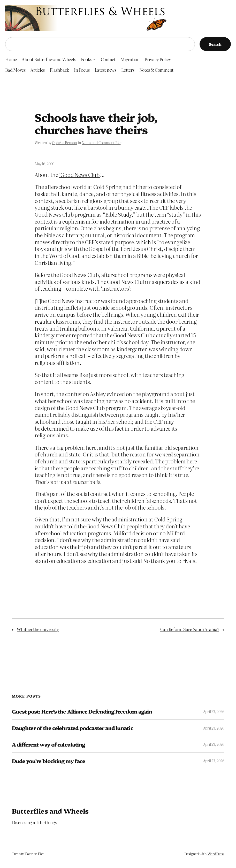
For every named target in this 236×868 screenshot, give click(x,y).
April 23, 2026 (214, 711)
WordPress (216, 854)
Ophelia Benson (64, 143)
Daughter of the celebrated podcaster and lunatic (73, 728)
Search (215, 44)
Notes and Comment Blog (102, 143)
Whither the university (38, 629)
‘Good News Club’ (80, 175)
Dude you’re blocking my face (48, 761)
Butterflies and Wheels (50, 811)
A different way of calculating (48, 744)
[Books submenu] (94, 59)
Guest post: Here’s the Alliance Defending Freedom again (82, 711)
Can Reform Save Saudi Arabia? (190, 629)
